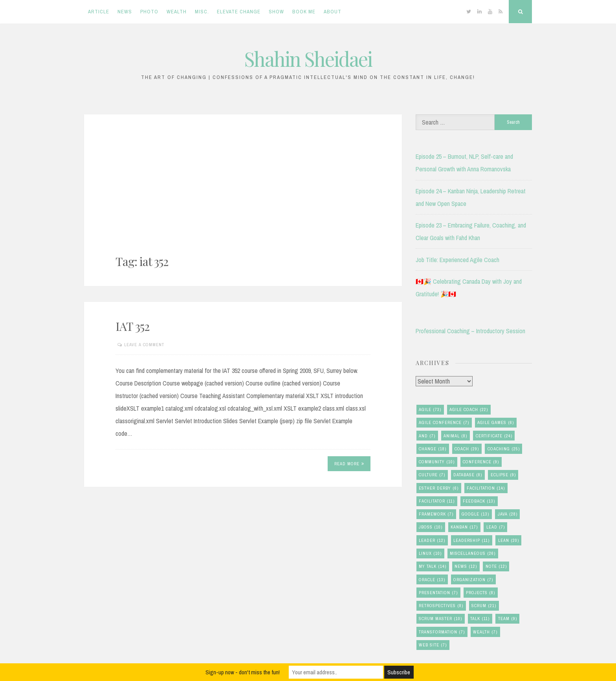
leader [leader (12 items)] (432, 541)
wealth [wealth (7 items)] (485, 632)
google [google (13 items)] (475, 514)
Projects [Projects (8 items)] (480, 593)
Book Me (304, 12)
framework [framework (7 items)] (436, 514)
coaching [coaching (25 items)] (504, 449)
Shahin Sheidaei (308, 59)
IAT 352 (132, 326)
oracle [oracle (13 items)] (432, 580)
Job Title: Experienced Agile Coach (457, 260)
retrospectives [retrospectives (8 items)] (441, 606)
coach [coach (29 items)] (467, 449)
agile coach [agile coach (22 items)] (469, 410)
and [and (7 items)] (427, 436)
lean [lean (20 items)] (509, 541)
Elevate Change (239, 12)
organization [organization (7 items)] (473, 580)
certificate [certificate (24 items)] (494, 436)
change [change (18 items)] (433, 449)
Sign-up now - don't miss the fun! (243, 672)
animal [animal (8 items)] (455, 436)
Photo (149, 12)
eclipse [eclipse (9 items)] (503, 475)
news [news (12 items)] (466, 566)
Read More (349, 464)
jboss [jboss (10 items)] (431, 527)
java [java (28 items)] (508, 514)
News (125, 12)
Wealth (177, 12)
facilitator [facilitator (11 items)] (437, 501)
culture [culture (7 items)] (432, 475)
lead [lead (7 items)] (496, 527)
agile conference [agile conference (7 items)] (444, 423)
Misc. (202, 12)
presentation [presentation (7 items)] (438, 593)
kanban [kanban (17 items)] (464, 527)
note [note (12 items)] (496, 566)
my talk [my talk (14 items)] (433, 566)
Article (99, 12)
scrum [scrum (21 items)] (484, 606)
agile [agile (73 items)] (430, 410)
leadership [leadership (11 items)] (471, 541)
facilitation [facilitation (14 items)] (486, 488)
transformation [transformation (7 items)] (442, 632)
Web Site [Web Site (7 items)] (433, 645)
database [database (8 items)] (468, 475)
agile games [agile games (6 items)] (496, 423)
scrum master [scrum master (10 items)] (440, 619)
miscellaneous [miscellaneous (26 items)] (473, 553)
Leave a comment (144, 345)
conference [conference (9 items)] (481, 462)
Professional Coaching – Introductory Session (470, 331)
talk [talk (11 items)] (480, 619)
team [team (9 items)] (508, 619)
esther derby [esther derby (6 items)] (439, 488)
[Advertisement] (243, 194)
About (333, 12)
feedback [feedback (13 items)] (479, 501)
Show (276, 12)
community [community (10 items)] (437, 462)
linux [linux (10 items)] (430, 553)
